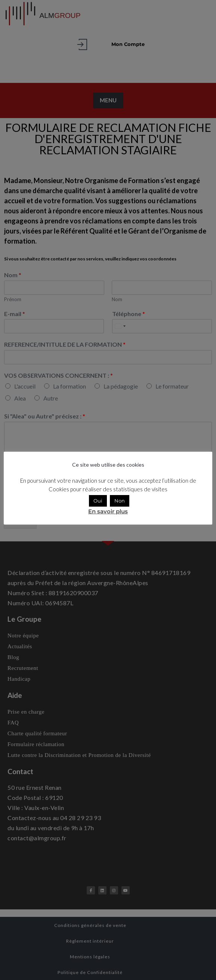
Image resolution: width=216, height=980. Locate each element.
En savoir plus (108, 511)
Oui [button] (98, 501)
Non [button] (120, 501)
